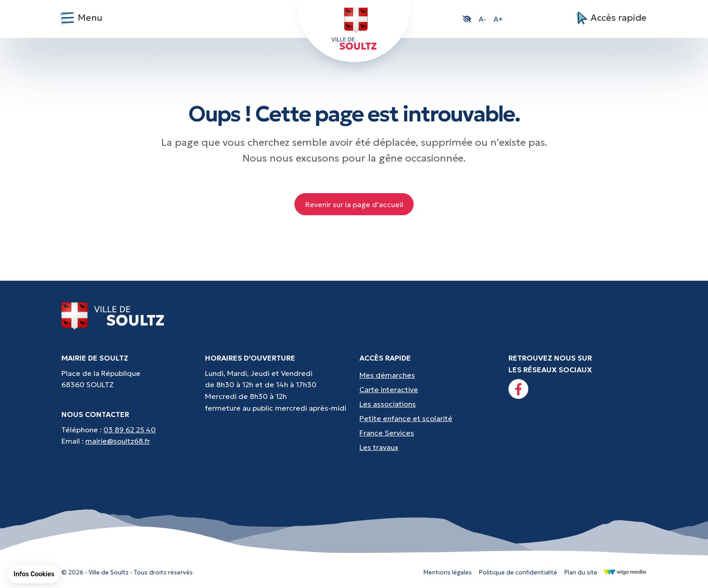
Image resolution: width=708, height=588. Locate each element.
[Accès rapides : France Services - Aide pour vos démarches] (429, 433)
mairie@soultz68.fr (118, 441)
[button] (467, 19)
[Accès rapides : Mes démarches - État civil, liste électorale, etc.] (429, 375)
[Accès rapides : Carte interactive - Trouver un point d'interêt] (429, 389)
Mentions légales (448, 572)
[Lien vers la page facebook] (518, 389)
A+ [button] (498, 19)
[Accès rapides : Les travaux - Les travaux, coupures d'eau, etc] (429, 447)
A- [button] (482, 19)
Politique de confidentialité (518, 572)
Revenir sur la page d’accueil (354, 204)
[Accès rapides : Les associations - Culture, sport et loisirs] (429, 404)
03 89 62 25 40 (130, 430)
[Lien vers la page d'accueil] (113, 316)
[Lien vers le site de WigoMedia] (625, 572)
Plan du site (581, 572)
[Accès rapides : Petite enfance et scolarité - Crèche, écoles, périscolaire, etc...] (429, 418)
